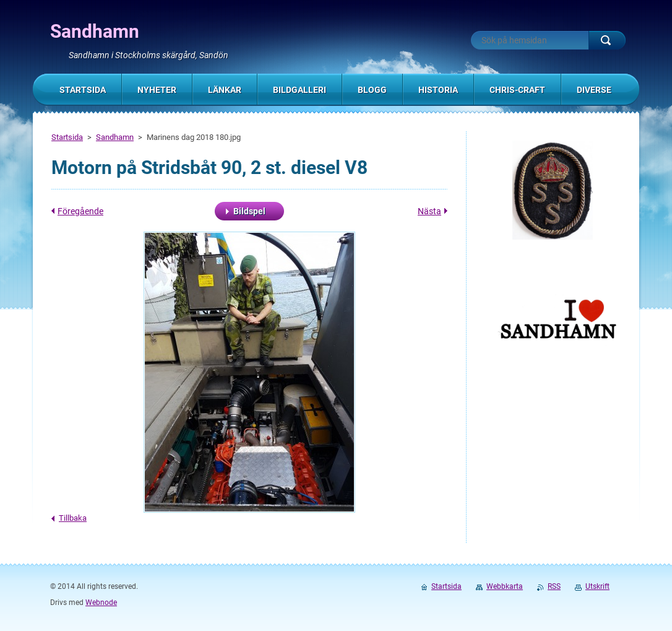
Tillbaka (73, 518)
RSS (554, 586)
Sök (607, 40)
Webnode (101, 603)
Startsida (67, 137)
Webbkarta (505, 586)
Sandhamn (115, 137)
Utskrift (597, 586)
